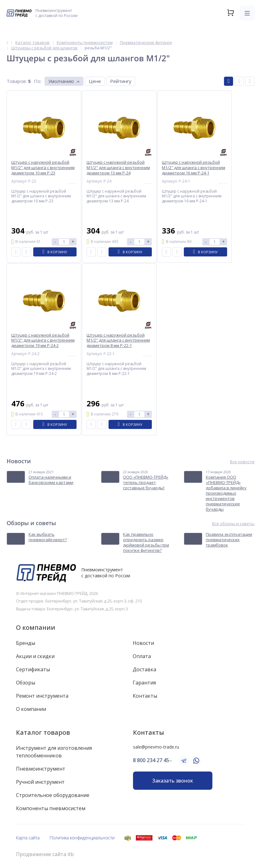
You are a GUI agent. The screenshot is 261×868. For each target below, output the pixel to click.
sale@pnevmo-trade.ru (156, 747)
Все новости (242, 462)
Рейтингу (121, 81)
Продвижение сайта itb (45, 854)
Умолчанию (61, 81)
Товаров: (17, 81)
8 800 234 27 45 (151, 760)
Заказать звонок (173, 781)
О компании (36, 627)
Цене (95, 81)
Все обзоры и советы (233, 524)
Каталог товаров (43, 732)
